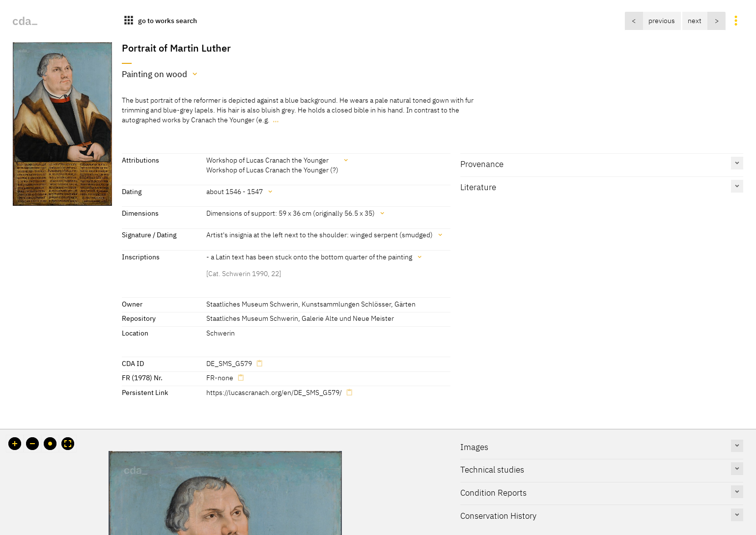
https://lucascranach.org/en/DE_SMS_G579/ (274, 392)
